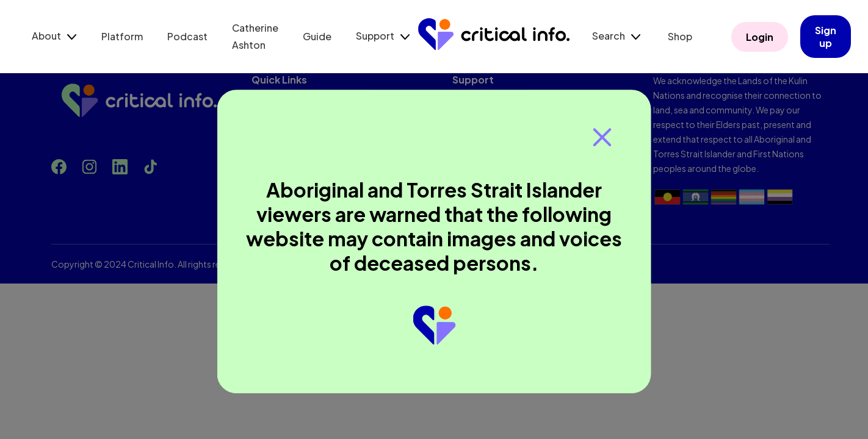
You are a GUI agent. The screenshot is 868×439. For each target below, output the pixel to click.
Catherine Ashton (255, 36)
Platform (122, 36)
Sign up (826, 37)
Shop (680, 36)
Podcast (187, 36)
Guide (317, 36)
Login (760, 37)
